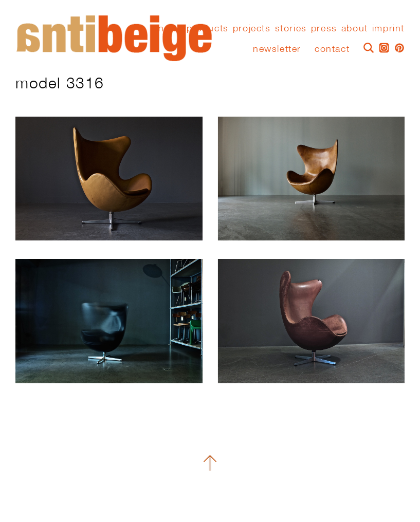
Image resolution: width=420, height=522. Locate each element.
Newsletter (277, 49)
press (324, 28)
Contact (332, 49)
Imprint (388, 28)
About (355, 28)
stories (291, 28)
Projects (252, 28)
